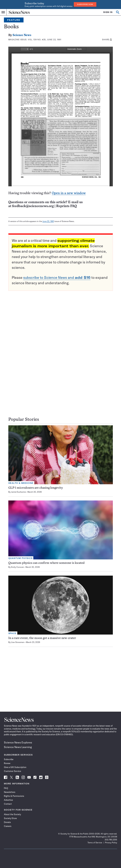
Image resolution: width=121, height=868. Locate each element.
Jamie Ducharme (18, 492)
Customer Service (12, 771)
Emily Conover (17, 567)
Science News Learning (18, 747)
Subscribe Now (85, 4)
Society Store (10, 818)
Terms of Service (95, 843)
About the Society (12, 814)
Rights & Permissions (14, 796)
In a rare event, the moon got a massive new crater (42, 638)
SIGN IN (108, 12)
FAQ (6, 788)
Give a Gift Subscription (15, 767)
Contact (8, 804)
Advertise (8, 800)
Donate (7, 822)
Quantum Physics (20, 558)
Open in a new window (69, 193)
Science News (22, 35)
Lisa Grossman (18, 642)
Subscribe (9, 759)
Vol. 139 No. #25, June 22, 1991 (45, 40)
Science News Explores (18, 742)
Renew (7, 763)
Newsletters (10, 792)
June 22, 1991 (48, 221)
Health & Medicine (21, 483)
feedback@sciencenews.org (33, 206)
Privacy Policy (111, 843)
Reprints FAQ (66, 206)
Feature (14, 20)
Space (12, 633)
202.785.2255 (111, 840)
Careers (8, 826)
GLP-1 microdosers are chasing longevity (36, 488)
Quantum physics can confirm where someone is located (46, 563)
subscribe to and (57, 277)
